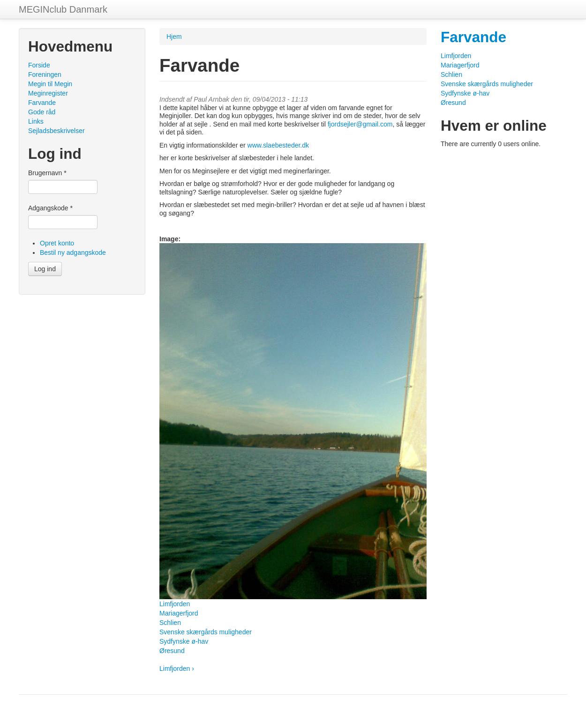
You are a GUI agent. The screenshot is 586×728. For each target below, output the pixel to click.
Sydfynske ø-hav (184, 641)
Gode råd (42, 112)
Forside (39, 65)
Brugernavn (47, 173)
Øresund (172, 651)
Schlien (170, 623)
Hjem (174, 37)
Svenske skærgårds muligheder (206, 632)
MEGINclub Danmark (63, 9)
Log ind (45, 269)
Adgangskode (50, 208)
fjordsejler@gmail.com (360, 124)
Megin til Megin (50, 84)
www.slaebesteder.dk (278, 145)
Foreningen (45, 74)
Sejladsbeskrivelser (56, 131)
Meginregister (48, 93)
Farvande (42, 103)
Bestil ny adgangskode (73, 253)
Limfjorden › (177, 669)
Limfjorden (175, 604)
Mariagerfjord (179, 613)
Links (36, 121)
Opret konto (57, 243)
